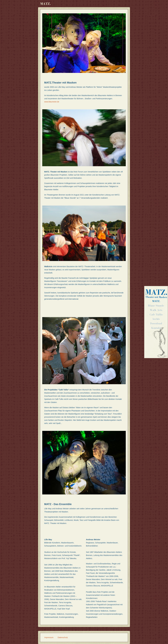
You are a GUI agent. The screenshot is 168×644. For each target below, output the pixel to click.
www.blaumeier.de (52, 102)
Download (156, 323)
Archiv (156, 319)
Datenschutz (63, 637)
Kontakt (156, 328)
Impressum (49, 637)
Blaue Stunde (156, 306)
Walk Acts (156, 310)
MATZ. (156, 301)
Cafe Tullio (156, 315)
